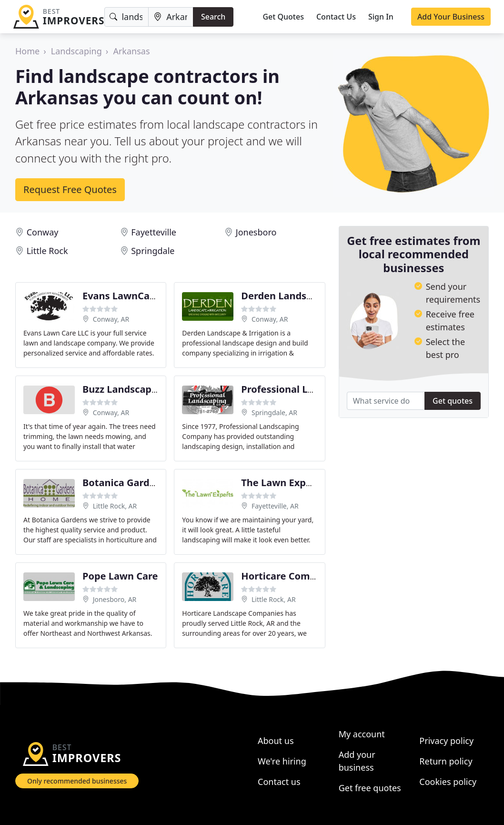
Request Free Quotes (70, 189)
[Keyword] (126, 17)
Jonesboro (256, 232)
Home (27, 51)
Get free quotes (370, 788)
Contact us (279, 782)
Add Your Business (451, 17)
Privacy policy (446, 741)
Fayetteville (154, 232)
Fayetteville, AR (275, 506)
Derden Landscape (285, 296)
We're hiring (282, 761)
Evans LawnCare (121, 296)
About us (276, 741)
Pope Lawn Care (120, 576)
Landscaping (76, 51)
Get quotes (453, 401)
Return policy (446, 761)
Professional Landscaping (301, 389)
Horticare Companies (291, 576)
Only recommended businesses (77, 781)
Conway (43, 232)
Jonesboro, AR (115, 599)
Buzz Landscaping (125, 389)
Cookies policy (448, 782)
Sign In (381, 17)
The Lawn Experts (283, 483)
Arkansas (131, 51)
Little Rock (47, 251)
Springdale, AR (274, 412)
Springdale (153, 251)
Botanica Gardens (124, 483)
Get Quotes (283, 17)
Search (213, 17)
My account (362, 734)
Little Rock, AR (115, 506)
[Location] (171, 17)
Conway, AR (111, 319)
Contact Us (336, 17)
